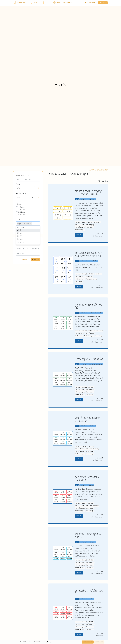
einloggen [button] (103, 3)
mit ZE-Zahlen (80, 225)
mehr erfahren (47, 642)
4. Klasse (22, 215)
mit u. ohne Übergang (92, 449)
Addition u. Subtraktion (96, 313)
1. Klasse (22, 207)
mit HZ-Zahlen (80, 390)
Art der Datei (21, 194)
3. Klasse (22, 212)
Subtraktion (92, 199)
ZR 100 (90, 222)
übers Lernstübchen (63, 3)
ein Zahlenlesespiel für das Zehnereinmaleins (88, 255)
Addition (91, 485)
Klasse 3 (84, 274)
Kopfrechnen (90, 227)
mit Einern (97, 222)
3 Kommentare (98, 236)
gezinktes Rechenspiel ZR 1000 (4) (87, 419)
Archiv (34, 3)
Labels (19, 219)
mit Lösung (79, 282)
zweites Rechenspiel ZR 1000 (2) (89, 536)
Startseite (20, 3)
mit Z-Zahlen (79, 277)
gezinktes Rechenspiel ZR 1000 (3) (87, 479)
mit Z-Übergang (80, 227)
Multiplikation (93, 261)
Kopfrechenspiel (80, 230)
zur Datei (79, 235)
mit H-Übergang (80, 392)
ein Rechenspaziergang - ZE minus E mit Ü (88, 193)
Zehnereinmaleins (91, 279)
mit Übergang (90, 225)
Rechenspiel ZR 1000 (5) (89, 359)
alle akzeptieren (88, 642)
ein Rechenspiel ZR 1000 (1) (89, 592)
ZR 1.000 (91, 274)
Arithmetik (84, 199)
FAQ (45, 3)
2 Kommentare (98, 636)
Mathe (77, 199)
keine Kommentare (97, 288)
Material (78, 222)
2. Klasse (22, 210)
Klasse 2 (84, 222)
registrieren (90, 3)
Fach (18, 184)
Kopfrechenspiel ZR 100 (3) (88, 306)
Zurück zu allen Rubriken (99, 170)
